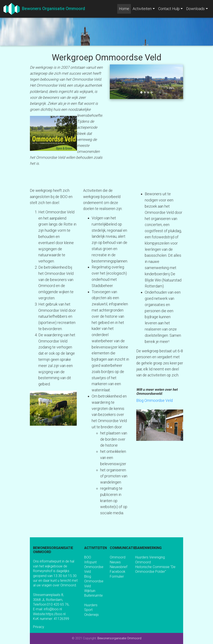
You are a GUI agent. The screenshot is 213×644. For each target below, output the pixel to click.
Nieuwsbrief (119, 567)
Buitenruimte (93, 595)
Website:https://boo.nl (49, 614)
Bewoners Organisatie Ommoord (52, 9)
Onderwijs (91, 615)
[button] (115, 82)
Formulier (117, 576)
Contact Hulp (169, 9)
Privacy (39, 627)
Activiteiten (142, 9)
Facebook (118, 572)
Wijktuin (90, 591)
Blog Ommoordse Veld (154, 401)
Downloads (195, 9)
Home (125, 8)
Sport (88, 610)
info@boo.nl (53, 609)
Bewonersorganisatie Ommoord (119, 638)
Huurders (91, 605)
